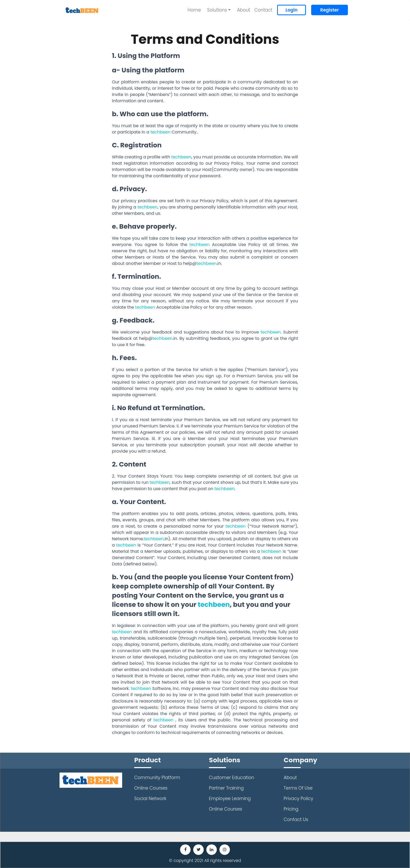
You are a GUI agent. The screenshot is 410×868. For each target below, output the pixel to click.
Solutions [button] (217, 10)
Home (194, 10)
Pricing (291, 809)
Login (292, 10)
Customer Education (232, 778)
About (244, 10)
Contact (263, 10)
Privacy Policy (298, 799)
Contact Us (296, 819)
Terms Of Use (298, 788)
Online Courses (151, 788)
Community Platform (157, 778)
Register (330, 10)
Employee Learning (230, 799)
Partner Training (226, 788)
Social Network (150, 799)
